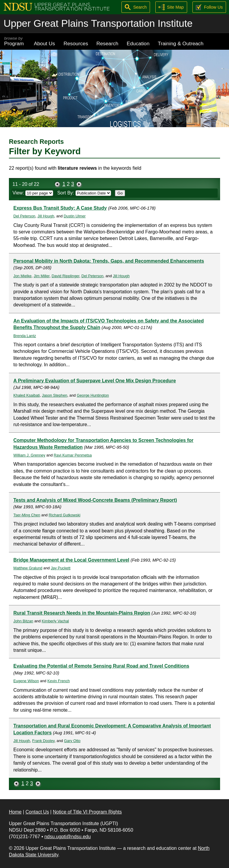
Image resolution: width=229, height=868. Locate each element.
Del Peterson (24, 216)
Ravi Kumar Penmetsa (73, 455)
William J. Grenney (29, 455)
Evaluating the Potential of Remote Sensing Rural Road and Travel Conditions (101, 666)
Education (138, 43)
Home (15, 812)
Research (108, 43)
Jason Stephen (55, 395)
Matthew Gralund (28, 568)
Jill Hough (46, 216)
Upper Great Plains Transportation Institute (98, 23)
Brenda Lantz (25, 336)
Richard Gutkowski (65, 515)
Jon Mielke (22, 276)
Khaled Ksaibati (27, 395)
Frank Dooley (43, 741)
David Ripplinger (65, 276)
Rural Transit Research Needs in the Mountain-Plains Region (82, 613)
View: (33, 193)
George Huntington (93, 395)
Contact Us (37, 812)
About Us (44, 43)
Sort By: (84, 193)
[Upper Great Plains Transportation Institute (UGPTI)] (57, 6)
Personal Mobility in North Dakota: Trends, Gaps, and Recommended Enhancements (109, 261)
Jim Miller (41, 276)
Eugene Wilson (26, 681)
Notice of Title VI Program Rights (87, 812)
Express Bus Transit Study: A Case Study (60, 208)
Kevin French (59, 681)
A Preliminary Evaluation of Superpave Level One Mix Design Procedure (95, 381)
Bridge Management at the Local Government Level (71, 560)
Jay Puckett (61, 568)
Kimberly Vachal (55, 621)
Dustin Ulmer (75, 216)
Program (15, 41)
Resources (76, 43)
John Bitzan (23, 621)
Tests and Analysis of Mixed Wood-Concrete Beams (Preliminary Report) (95, 500)
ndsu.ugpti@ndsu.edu (67, 837)
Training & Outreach (181, 43)
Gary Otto (72, 741)
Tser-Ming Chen (27, 515)
